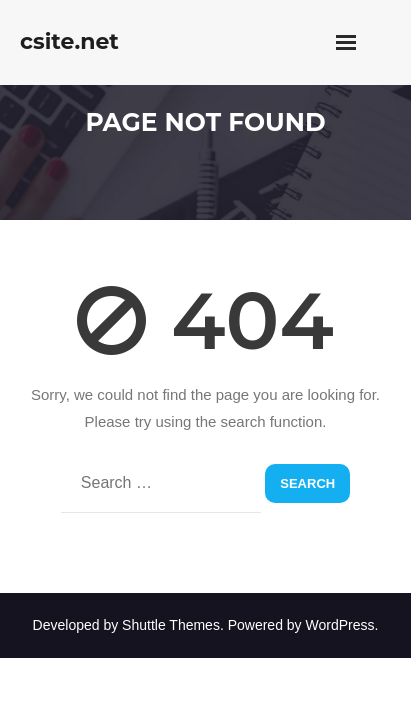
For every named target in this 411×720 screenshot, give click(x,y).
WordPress (340, 625)
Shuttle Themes (171, 625)
